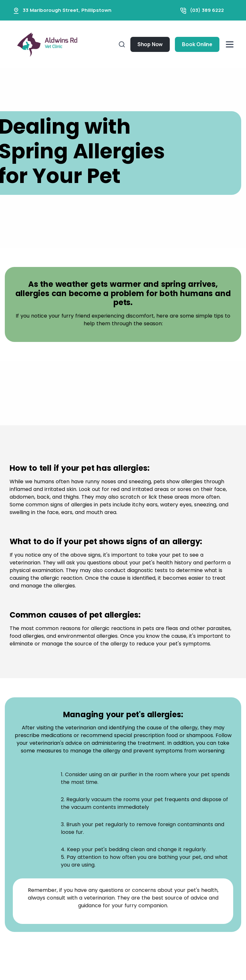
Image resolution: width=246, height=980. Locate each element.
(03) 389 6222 (207, 10)
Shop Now (150, 44)
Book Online (197, 44)
